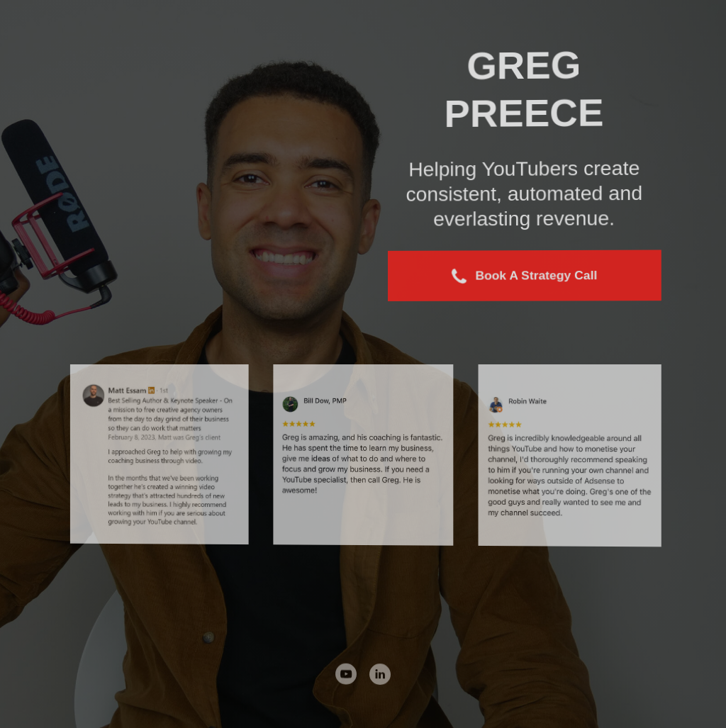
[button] (525, 276)
